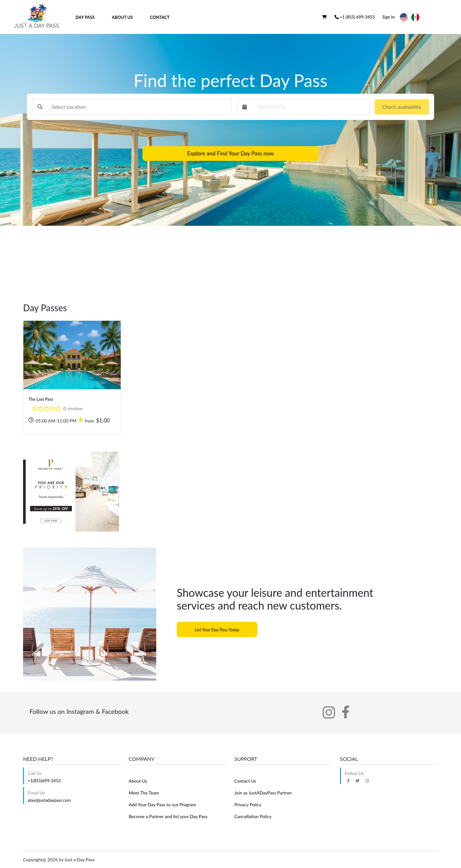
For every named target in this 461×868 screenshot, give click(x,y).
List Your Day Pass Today (217, 630)
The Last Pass (41, 399)
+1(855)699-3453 (44, 781)
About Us (122, 17)
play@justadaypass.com (49, 800)
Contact (160, 17)
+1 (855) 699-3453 (355, 17)
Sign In (388, 17)
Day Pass (85, 17)
